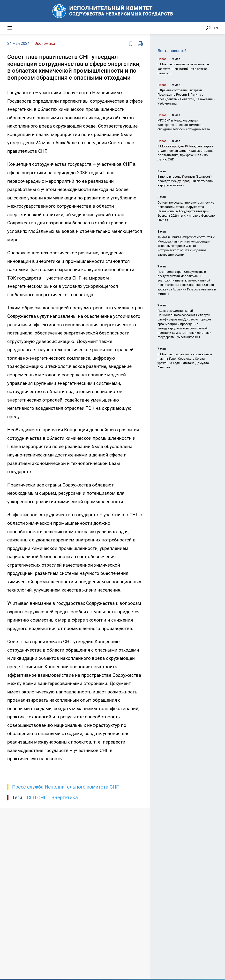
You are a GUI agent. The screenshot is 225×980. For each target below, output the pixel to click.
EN (216, 28)
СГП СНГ (37, 798)
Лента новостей (172, 51)
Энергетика (65, 798)
